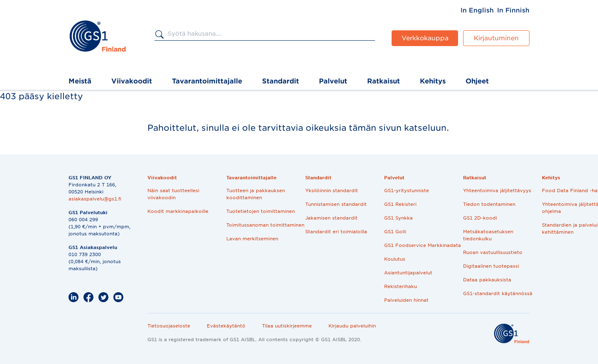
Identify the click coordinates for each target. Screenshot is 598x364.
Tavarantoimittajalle (207, 81)
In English (477, 10)
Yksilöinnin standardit (332, 191)
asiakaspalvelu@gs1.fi (95, 199)
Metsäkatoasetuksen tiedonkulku (488, 235)
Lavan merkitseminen (252, 239)
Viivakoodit (132, 81)
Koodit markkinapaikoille (178, 211)
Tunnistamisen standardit (336, 204)
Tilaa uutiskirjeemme (287, 326)
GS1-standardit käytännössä (498, 293)
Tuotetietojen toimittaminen (261, 211)
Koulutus (395, 259)
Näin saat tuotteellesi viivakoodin (173, 194)
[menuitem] (477, 10)
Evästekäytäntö (226, 326)
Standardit (281, 81)
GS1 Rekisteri (400, 204)
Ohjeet (477, 81)
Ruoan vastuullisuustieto (493, 252)
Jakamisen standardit (331, 218)
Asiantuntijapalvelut (408, 273)
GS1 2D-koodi (480, 218)
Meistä (80, 81)
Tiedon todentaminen (489, 204)
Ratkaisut (384, 81)
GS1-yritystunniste (407, 191)
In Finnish (513, 10)
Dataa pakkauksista (487, 280)
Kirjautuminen (496, 38)
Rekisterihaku (401, 286)
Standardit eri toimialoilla (336, 232)
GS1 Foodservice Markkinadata (423, 245)
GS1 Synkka (398, 218)
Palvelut (333, 81)
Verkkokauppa (425, 38)
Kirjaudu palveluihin (352, 326)
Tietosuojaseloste (169, 326)
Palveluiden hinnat (406, 300)
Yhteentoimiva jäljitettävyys (497, 191)
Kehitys (433, 81)
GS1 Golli (395, 232)
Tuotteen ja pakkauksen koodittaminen (256, 194)
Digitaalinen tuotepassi (491, 266)
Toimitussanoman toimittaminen (265, 225)
